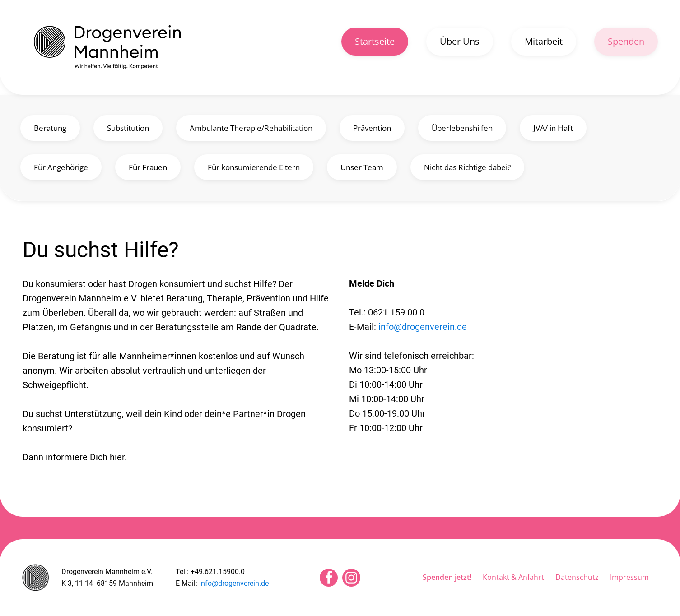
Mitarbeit (544, 41)
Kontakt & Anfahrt (513, 577)
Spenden (626, 41)
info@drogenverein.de (423, 327)
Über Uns (460, 41)
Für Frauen (148, 167)
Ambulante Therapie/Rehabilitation (251, 128)
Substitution (128, 128)
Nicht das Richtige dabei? (467, 167)
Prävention (372, 128)
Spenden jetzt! (447, 577)
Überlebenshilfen (462, 128)
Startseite (375, 41)
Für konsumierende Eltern (254, 167)
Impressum (629, 577)
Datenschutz (577, 577)
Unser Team (362, 167)
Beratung (50, 128)
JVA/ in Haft (553, 128)
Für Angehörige (61, 167)
